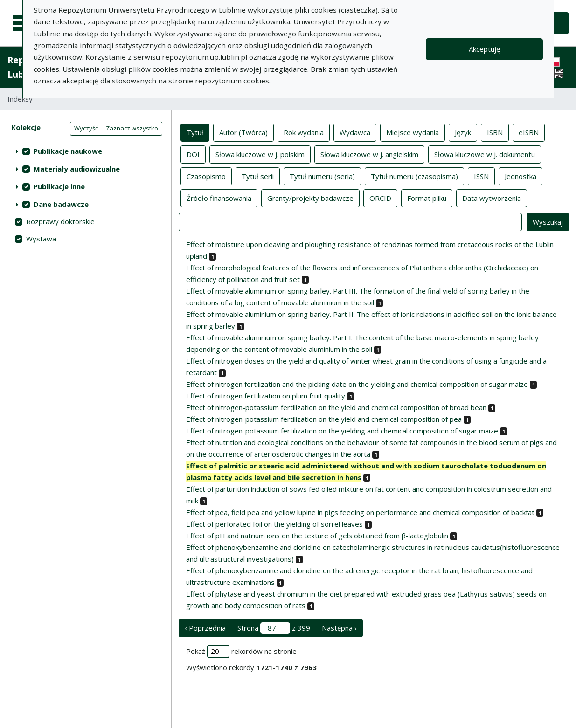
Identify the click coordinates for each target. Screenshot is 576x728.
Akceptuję (484, 49)
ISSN (481, 176)
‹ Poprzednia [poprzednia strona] (205, 628)
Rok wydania (304, 132)
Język (463, 132)
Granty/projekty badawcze (310, 198)
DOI (193, 154)
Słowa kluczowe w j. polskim (260, 154)
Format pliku (427, 198)
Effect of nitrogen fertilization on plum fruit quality (266, 396)
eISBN (529, 132)
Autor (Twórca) (243, 132)
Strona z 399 (274, 628)
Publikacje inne (59, 186)
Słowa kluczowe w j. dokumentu (485, 154)
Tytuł (195, 132)
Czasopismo (206, 176)
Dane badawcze (61, 204)
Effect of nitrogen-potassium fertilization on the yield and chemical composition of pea (324, 419)
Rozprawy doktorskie (60, 221)
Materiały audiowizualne (77, 169)
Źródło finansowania (219, 198)
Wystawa (41, 239)
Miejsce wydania (413, 132)
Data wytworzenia (492, 198)
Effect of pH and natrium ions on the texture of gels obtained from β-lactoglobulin (317, 536)
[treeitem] (86, 151)
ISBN (495, 132)
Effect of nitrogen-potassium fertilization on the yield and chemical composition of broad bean (336, 407)
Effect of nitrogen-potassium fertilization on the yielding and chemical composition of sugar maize (342, 431)
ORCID (380, 198)
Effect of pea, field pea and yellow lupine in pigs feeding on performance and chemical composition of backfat (360, 512)
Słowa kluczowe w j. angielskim (369, 154)
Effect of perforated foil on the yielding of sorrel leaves (274, 524)
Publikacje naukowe (68, 151)
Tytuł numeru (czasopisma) (414, 176)
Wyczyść (86, 128)
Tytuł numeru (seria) (322, 176)
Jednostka (520, 176)
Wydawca (355, 132)
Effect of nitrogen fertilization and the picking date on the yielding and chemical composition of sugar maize (357, 384)
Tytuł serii (258, 176)
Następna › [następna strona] (339, 628)
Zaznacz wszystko (132, 128)
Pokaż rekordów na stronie (241, 651)
